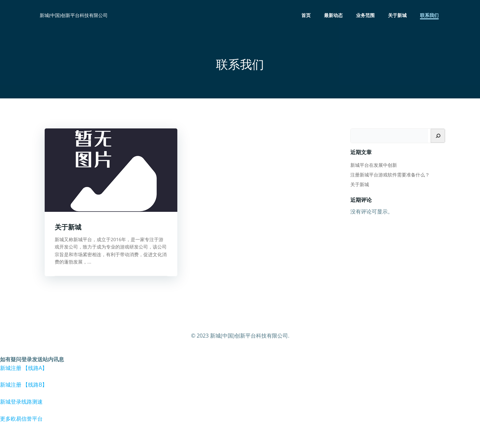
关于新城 (397, 15)
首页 (306, 15)
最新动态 (333, 15)
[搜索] (438, 136)
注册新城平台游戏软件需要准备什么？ (390, 175)
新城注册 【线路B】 (24, 385)
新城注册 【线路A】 (24, 368)
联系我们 (429, 15)
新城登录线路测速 (21, 402)
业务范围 (365, 15)
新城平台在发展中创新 (374, 165)
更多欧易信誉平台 (21, 419)
